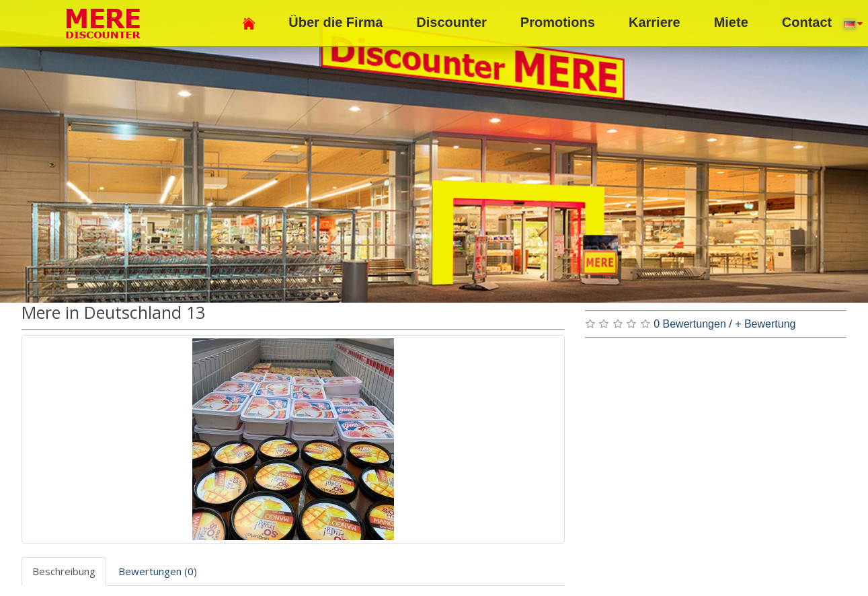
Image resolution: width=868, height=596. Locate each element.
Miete (731, 22)
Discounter (451, 22)
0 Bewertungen (690, 324)
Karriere (655, 22)
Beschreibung (64, 571)
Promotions (558, 22)
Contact (807, 22)
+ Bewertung (765, 324)
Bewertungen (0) (158, 571)
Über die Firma (336, 22)
